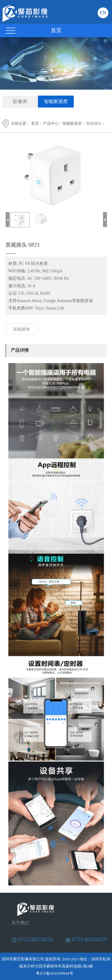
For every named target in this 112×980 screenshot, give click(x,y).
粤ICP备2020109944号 (54, 973)
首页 (35, 123)
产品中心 (51, 123)
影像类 (20, 101)
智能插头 (94, 123)
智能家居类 (56, 101)
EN (103, 13)
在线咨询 (22, 329)
